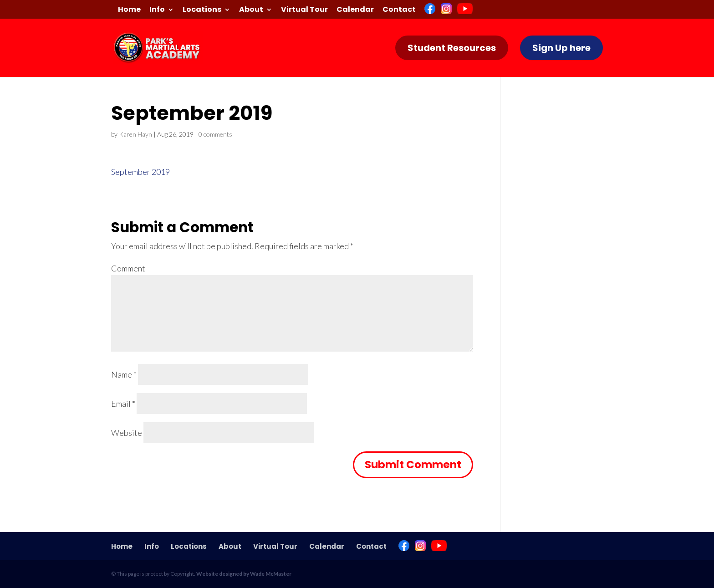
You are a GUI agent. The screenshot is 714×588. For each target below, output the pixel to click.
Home (129, 10)
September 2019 (140, 172)
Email (123, 404)
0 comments (215, 134)
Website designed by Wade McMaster (244, 574)
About (251, 10)
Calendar (355, 10)
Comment (128, 268)
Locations (202, 10)
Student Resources (452, 48)
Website (127, 433)
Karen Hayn (135, 134)
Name (124, 374)
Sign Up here (561, 48)
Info (157, 10)
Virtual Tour (304, 10)
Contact (399, 10)
